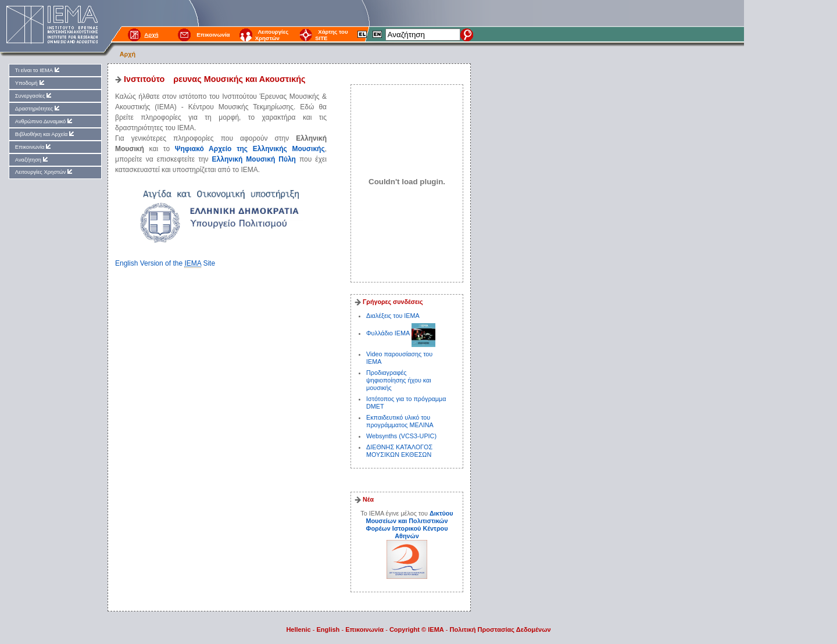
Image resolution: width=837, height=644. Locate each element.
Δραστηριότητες (38, 108)
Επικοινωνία (213, 35)
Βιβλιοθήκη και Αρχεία (46, 134)
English (328, 629)
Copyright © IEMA (417, 629)
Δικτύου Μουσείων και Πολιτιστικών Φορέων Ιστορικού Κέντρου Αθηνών (409, 525)
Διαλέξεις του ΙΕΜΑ (393, 316)
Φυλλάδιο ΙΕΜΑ (389, 333)
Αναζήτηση (32, 160)
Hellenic (298, 629)
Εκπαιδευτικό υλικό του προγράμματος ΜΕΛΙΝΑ (400, 421)
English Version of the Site (165, 264)
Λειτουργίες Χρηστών (272, 35)
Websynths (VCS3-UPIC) (401, 436)
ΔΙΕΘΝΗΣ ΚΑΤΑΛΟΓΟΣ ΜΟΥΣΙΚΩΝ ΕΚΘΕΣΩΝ (399, 451)
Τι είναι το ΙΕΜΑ (38, 70)
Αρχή (128, 54)
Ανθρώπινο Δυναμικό (44, 121)
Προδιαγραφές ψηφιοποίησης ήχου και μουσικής (399, 380)
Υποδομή (31, 83)
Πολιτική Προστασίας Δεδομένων (500, 629)
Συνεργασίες (34, 96)
